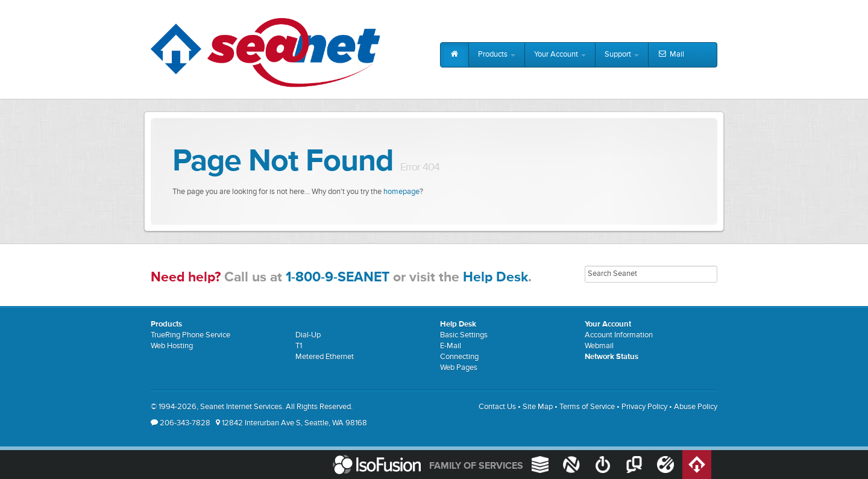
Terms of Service (587, 407)
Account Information (619, 335)
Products (497, 55)
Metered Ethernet (325, 357)
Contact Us (497, 407)
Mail (671, 55)
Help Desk (495, 277)
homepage (401, 192)
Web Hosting (172, 346)
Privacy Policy (644, 407)
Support (622, 55)
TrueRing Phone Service (190, 335)
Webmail (599, 346)
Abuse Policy (696, 407)
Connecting (459, 357)
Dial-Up (308, 335)
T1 (299, 346)
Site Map (538, 407)
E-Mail (451, 346)
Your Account (560, 55)
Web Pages (459, 368)
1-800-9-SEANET (338, 277)
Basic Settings (464, 335)
